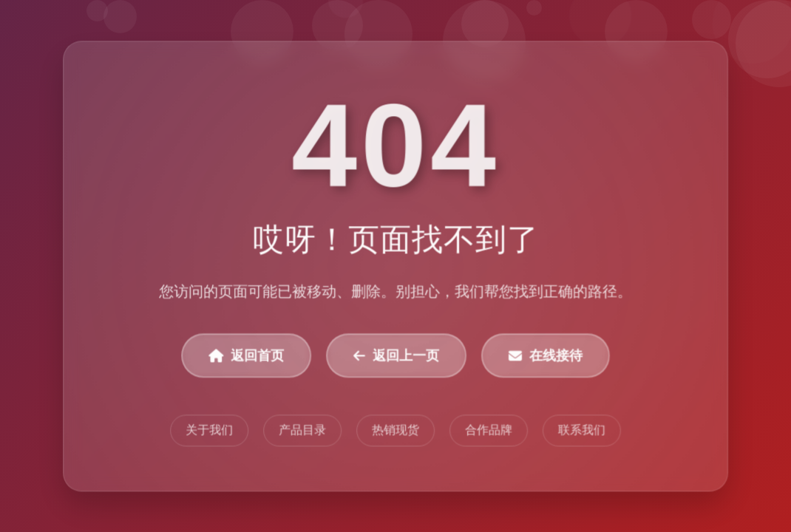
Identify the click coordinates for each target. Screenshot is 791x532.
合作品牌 (489, 430)
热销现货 (395, 430)
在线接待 (546, 356)
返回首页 (247, 356)
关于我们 (210, 430)
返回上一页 (396, 356)
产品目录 (302, 430)
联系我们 (582, 430)
